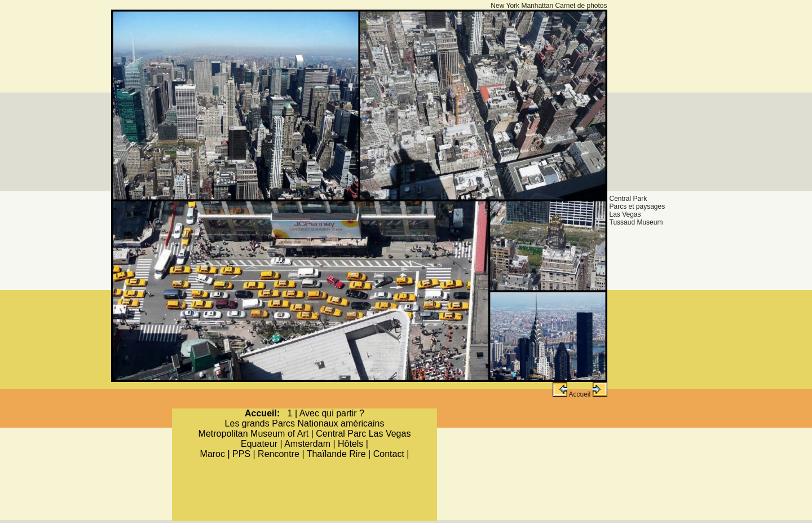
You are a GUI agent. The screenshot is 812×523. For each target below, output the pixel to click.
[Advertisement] (660, 44)
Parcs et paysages (637, 206)
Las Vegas (625, 214)
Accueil (579, 394)
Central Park (628, 199)
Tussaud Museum (636, 222)
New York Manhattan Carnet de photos (549, 6)
